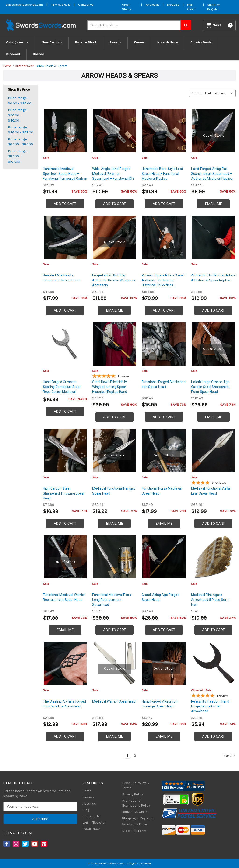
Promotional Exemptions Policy (136, 803)
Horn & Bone (168, 42)
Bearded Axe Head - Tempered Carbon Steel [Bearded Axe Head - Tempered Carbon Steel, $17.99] (61, 278)
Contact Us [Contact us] (86, 5)
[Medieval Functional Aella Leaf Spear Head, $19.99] (213, 450)
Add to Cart (65, 204)
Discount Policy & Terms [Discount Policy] (136, 786)
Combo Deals (201, 42)
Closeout (13, 54)
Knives (139, 42)
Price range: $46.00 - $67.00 (21, 130)
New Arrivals (52, 42)
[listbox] (220, 93)
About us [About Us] (89, 804)
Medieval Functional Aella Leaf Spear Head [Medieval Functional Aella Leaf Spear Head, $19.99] (211, 491)
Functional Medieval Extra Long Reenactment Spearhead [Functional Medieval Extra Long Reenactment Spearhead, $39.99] (112, 600)
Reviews (88, 797)
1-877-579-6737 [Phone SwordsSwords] (61, 5)
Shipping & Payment (138, 818)
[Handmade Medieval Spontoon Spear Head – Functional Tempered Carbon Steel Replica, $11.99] (65, 131)
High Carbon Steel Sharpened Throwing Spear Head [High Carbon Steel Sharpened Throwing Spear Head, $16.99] (64, 493)
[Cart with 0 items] (219, 25)
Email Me (213, 204)
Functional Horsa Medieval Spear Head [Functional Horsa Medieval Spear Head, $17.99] (162, 491)
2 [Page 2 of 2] (135, 755)
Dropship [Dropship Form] (173, 5)
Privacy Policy (133, 794)
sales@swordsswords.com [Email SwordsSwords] (24, 5)
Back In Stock (86, 42)
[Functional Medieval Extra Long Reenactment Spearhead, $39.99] (114, 557)
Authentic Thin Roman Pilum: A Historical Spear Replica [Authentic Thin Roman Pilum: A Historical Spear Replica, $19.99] (213, 278)
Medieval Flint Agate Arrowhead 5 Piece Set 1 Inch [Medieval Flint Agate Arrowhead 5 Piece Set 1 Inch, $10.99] (210, 600)
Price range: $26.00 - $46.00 (18, 115)
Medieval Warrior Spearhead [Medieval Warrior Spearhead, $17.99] (114, 701)
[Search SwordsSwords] (186, 25)
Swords (115, 42)
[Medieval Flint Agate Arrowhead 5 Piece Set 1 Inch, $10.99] (213, 557)
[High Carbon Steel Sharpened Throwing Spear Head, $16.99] (65, 450)
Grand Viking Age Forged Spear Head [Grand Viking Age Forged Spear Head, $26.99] (160, 597)
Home (87, 791)
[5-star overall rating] (114, 377)
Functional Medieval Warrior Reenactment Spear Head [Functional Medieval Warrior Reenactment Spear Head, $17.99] (64, 597)
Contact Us (91, 816)
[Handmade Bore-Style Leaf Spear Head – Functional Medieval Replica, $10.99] (164, 131)
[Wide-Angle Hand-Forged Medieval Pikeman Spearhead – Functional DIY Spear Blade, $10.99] (114, 131)
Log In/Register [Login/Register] (94, 823)
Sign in (212, 5)
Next (229, 756)
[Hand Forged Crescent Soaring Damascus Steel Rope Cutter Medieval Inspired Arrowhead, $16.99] (65, 344)
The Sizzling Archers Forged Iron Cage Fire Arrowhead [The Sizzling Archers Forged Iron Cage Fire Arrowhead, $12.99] (65, 704)
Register (213, 9)
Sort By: (197, 93)
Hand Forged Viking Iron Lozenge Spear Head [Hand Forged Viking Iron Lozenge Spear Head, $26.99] (160, 704)
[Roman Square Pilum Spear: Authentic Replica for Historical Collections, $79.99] (164, 237)
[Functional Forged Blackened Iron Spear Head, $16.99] (164, 344)
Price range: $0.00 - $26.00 (20, 101)
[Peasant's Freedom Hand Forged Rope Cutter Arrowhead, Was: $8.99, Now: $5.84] (213, 663)
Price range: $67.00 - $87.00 (20, 142)
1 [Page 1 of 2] (127, 755)
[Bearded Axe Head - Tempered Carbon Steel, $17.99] (65, 237)
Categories (18, 42)
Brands (38, 54)
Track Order (91, 829)
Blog (86, 810)
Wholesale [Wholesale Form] (152, 5)
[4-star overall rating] (213, 483)
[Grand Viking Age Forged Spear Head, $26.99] (164, 557)
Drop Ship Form (134, 831)
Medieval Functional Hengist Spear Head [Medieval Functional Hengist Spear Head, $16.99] (114, 491)
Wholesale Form (134, 824)
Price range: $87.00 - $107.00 (18, 156)
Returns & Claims (136, 812)
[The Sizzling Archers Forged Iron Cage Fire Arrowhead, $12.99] (65, 663)
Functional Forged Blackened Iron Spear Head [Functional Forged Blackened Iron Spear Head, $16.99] (164, 384)
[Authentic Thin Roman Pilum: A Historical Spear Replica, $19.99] (213, 237)
